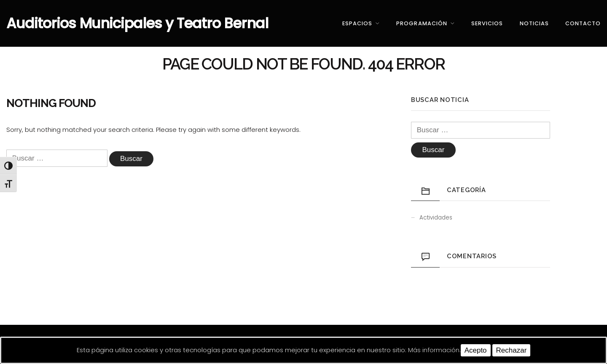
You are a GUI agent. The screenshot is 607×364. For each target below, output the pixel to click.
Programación (422, 23)
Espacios (357, 23)
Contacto (583, 23)
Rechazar (512, 350)
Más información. (434, 350)
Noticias (534, 23)
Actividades (436, 218)
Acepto (476, 350)
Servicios (487, 23)
